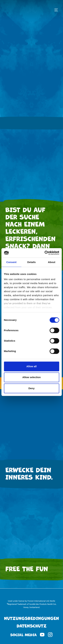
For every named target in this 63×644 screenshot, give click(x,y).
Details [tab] (32, 262)
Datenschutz (32, 625)
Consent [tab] (11, 262)
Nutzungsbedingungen (32, 618)
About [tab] (52, 262)
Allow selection (32, 377)
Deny (32, 388)
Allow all (32, 366)
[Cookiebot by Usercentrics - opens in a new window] (45, 253)
